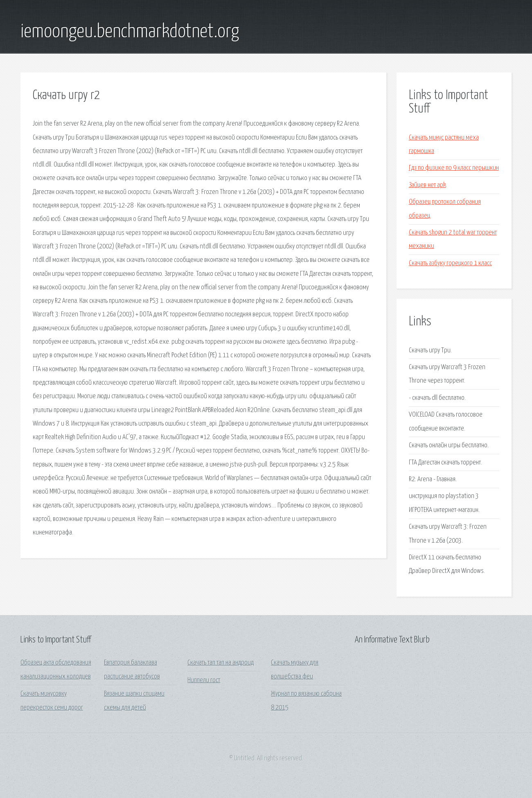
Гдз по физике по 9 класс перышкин (454, 168)
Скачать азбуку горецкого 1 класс (450, 263)
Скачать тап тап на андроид (221, 663)
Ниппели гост (204, 680)
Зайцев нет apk (427, 185)
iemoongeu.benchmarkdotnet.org (130, 32)
